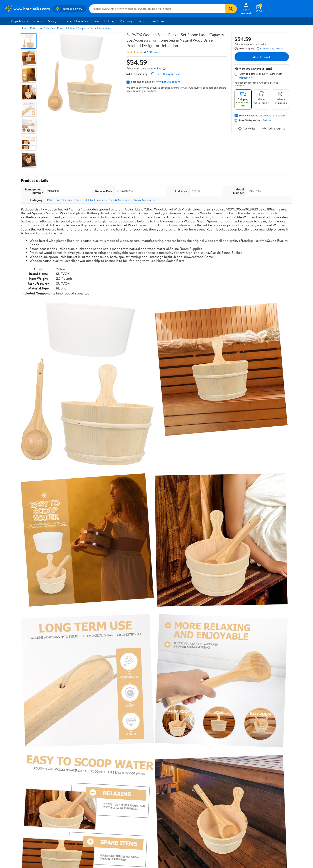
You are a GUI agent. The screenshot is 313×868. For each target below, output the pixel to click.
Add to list (247, 129)
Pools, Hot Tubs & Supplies (72, 28)
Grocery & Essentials (75, 21)
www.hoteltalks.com (168, 82)
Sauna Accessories (145, 200)
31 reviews (155, 52)
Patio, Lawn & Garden (42, 28)
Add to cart (262, 57)
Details (267, 120)
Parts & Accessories (101, 28)
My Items (158, 21)
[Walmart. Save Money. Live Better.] (27, 9)
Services (38, 21)
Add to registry (274, 129)
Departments (17, 21)
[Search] (231, 9)
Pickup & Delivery (104, 21)
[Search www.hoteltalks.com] (157, 9)
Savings (53, 21)
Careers (142, 21)
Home (24, 28)
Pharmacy (126, 21)
